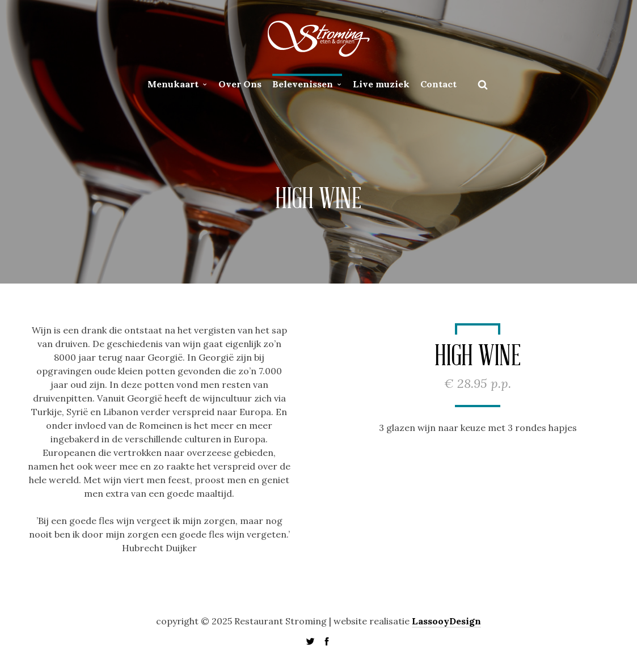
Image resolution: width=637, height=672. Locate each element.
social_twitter (310, 641)
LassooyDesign (446, 621)
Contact (438, 84)
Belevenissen (303, 84)
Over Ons (240, 84)
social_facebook (327, 641)
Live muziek (381, 84)
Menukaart (173, 84)
